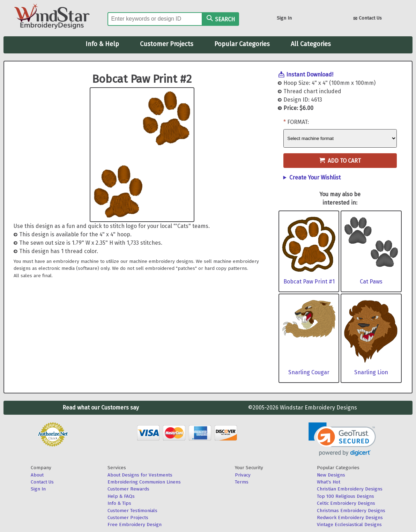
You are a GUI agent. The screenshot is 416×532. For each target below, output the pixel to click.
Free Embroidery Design (135, 524)
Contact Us (367, 19)
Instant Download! (310, 75)
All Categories (311, 44)
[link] (342, 439)
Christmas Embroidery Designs (351, 511)
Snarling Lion (371, 372)
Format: (298, 122)
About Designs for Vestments (140, 475)
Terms (242, 482)
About (37, 475)
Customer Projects (167, 44)
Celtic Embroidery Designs (346, 503)
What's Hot (329, 482)
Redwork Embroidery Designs (350, 518)
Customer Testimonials (132, 511)
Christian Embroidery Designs (350, 489)
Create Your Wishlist (315, 178)
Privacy (243, 475)
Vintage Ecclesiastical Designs (349, 524)
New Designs (331, 475)
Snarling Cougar (309, 372)
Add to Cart (340, 161)
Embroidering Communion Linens (144, 482)
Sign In (284, 18)
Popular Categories (242, 44)
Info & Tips (119, 503)
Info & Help (102, 44)
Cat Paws (371, 282)
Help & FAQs (121, 496)
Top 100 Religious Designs (346, 496)
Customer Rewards (128, 489)
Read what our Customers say (101, 408)
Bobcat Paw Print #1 (309, 282)
